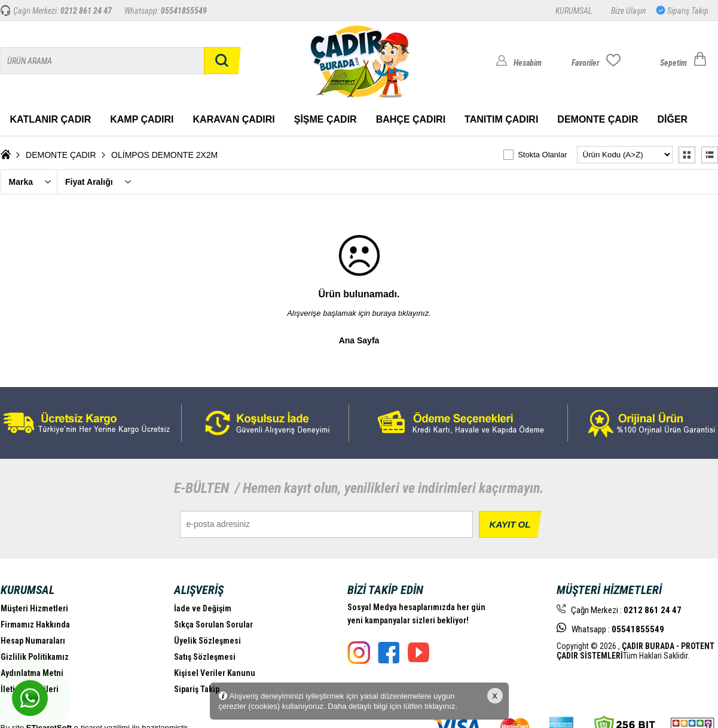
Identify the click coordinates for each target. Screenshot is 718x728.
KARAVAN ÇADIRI (234, 119)
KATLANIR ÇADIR (51, 119)
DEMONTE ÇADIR (598, 119)
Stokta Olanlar (542, 155)
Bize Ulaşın (629, 11)
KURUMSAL (574, 11)
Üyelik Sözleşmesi (207, 641)
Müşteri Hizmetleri (34, 608)
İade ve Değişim (203, 608)
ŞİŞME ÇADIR (326, 119)
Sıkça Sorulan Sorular (213, 625)
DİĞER (672, 119)
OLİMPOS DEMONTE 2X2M (164, 155)
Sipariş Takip (687, 11)
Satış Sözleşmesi (205, 657)
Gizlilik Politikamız (35, 657)
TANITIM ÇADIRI (501, 119)
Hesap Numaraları (33, 641)
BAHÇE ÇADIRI (411, 119)
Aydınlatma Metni (32, 673)
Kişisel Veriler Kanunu (215, 673)
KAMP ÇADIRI (142, 119)
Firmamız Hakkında (35, 625)
